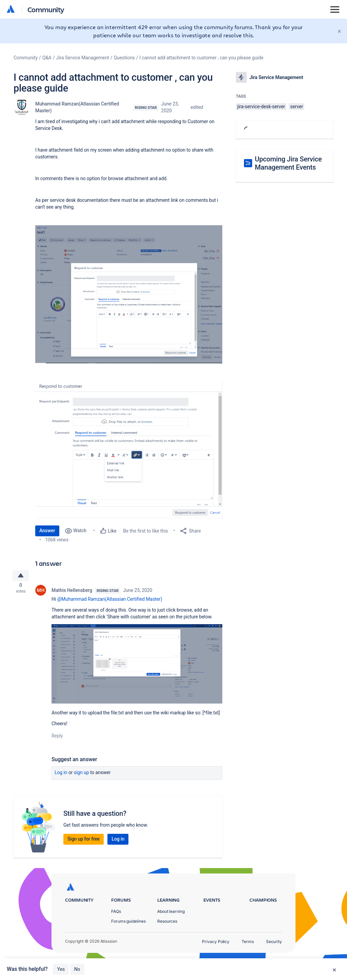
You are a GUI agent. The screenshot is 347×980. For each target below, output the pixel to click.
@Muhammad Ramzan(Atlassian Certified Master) (110, 601)
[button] (129, 294)
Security (274, 941)
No (77, 969)
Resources (167, 921)
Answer (47, 531)
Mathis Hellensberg (72, 592)
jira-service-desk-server (261, 107)
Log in (61, 774)
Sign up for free (84, 841)
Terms (248, 941)
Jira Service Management (83, 58)
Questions (124, 58)
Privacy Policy (216, 941)
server (297, 107)
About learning (171, 911)
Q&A (47, 58)
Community (46, 9)
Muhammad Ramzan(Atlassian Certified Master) (77, 107)
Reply (57, 737)
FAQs (116, 911)
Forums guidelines (128, 921)
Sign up (81, 774)
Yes (61, 969)
